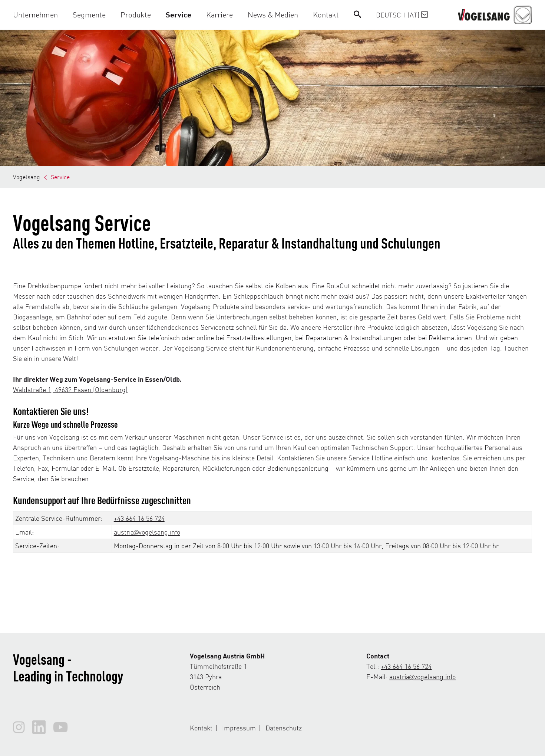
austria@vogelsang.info (147, 532)
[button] (39, 15)
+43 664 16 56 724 (139, 518)
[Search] (357, 15)
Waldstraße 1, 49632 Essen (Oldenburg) (70, 389)
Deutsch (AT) (402, 15)
